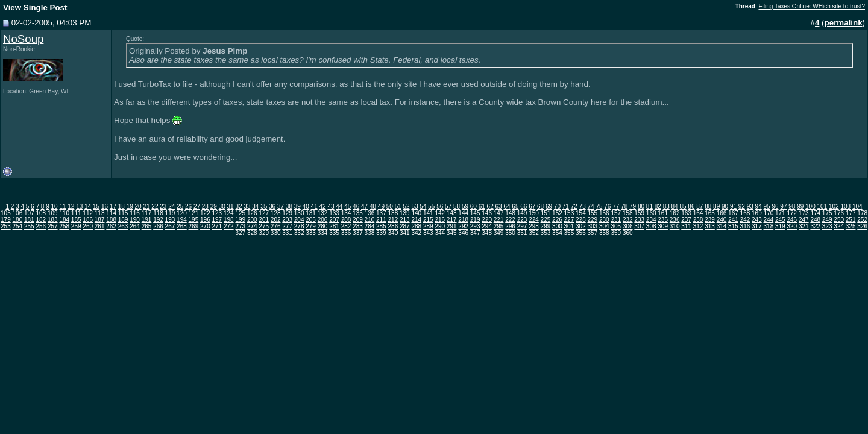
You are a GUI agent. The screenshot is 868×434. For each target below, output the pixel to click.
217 (452, 220)
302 (581, 226)
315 (733, 226)
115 (123, 213)
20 (138, 206)
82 (658, 206)
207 (334, 220)
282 (346, 226)
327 (240, 233)
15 (96, 206)
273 (240, 226)
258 (64, 226)
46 (356, 206)
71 (566, 206)
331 (287, 233)
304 (604, 226)
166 (722, 213)
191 (147, 220)
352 (534, 233)
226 (557, 220)
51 (398, 206)
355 (569, 233)
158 (628, 213)
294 (487, 226)
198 (229, 220)
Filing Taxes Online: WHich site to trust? (812, 6)
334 (323, 233)
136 (370, 213)
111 (76, 213)
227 (569, 220)
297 (522, 226)
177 (851, 213)
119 (170, 213)
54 (423, 206)
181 (29, 220)
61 (482, 206)
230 (604, 220)
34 (255, 206)
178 (862, 213)
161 (663, 213)
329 (264, 233)
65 (515, 206)
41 (314, 206)
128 (276, 213)
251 (851, 220)
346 (463, 233)
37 (281, 206)
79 (633, 206)
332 (299, 233)
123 (217, 213)
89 (716, 206)
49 (381, 206)
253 (6, 226)
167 (733, 213)
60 (473, 206)
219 (475, 220)
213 (405, 220)
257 (53, 226)
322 (815, 226)
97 (783, 206)
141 (428, 213)
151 (546, 213)
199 (240, 220)
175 (827, 213)
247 (804, 220)
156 (604, 213)
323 (827, 226)
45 (348, 206)
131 (311, 213)
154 (581, 213)
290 (440, 226)
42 (322, 206)
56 (440, 206)
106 (18, 213)
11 (62, 206)
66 (524, 206)
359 (616, 233)
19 (130, 206)
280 (323, 226)
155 (592, 213)
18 (121, 206)
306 (628, 226)
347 (475, 233)
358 (604, 233)
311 (686, 226)
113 (100, 213)
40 (306, 206)
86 (691, 206)
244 (769, 220)
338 (370, 233)
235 (663, 220)
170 (769, 213)
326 (862, 226)
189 (123, 220)
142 (440, 213)
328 (252, 233)
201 (264, 220)
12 (71, 206)
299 (546, 226)
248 (815, 220)
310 (675, 226)
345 (452, 233)
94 (759, 206)
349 (499, 233)
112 (88, 213)
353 (546, 233)
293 (475, 226)
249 (827, 220)
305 (616, 226)
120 (182, 213)
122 (205, 213)
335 (334, 233)
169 (757, 213)
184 (64, 220)
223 (522, 220)
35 (264, 206)
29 (214, 206)
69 (549, 206)
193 (170, 220)
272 (229, 226)
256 (41, 226)
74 (590, 206)
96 (775, 206)
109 (53, 213)
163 (686, 213)
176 (839, 213)
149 (522, 213)
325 (851, 226)
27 (197, 206)
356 (581, 233)
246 (792, 220)
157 (616, 213)
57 (448, 206)
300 (557, 226)
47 (364, 206)
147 (499, 213)
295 (499, 226)
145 (475, 213)
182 (41, 220)
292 (463, 226)
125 (240, 213)
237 (686, 220)
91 (733, 206)
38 (289, 206)
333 (311, 233)
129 (287, 213)
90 (725, 206)
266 (158, 226)
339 (381, 233)
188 (111, 220)
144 (463, 213)
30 (222, 206)
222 (510, 220)
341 (405, 233)
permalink (844, 23)
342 (416, 233)
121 (194, 213)
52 (407, 206)
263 (123, 226)
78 (624, 206)
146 (487, 213)
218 (463, 220)
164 (698, 213)
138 (393, 213)
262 (111, 226)
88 (708, 206)
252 (862, 220)
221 (499, 220)
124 (229, 213)
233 (639, 220)
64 (507, 206)
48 (373, 206)
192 (158, 220)
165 (710, 213)
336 (346, 233)
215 (428, 220)
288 (416, 226)
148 (510, 213)
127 (264, 213)
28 (205, 206)
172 (792, 213)
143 (452, 213)
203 (287, 220)
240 (722, 220)
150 (534, 213)
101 (822, 206)
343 (428, 233)
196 (205, 220)
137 (381, 213)
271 (217, 226)
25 (180, 206)
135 (358, 213)
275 (264, 226)
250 (839, 220)
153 (569, 213)
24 (171, 206)
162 (675, 213)
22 (155, 206)
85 (683, 206)
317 (757, 226)
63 (499, 206)
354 (557, 233)
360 (628, 233)
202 (276, 220)
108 (41, 213)
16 (105, 206)
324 (839, 226)
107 (29, 213)
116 (135, 213)
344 (440, 233)
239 (710, 220)
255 (29, 226)
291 (452, 226)
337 (358, 233)
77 (616, 206)
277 (287, 226)
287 (405, 226)
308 (651, 226)
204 (299, 220)
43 (331, 206)
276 (276, 226)
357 (592, 233)
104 (857, 206)
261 (100, 226)
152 (557, 213)
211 (381, 220)
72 (574, 206)
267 (170, 226)
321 (804, 226)
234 (651, 220)
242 (745, 220)
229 (592, 220)
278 (299, 226)
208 (346, 220)
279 (311, 226)
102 (834, 206)
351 (522, 233)
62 (490, 206)
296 (510, 226)
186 (88, 220)
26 (188, 206)
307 (639, 226)
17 (113, 206)
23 (163, 206)
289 (428, 226)
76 (607, 206)
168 (745, 213)
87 (700, 206)
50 (390, 206)
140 (416, 213)
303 (592, 226)
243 (757, 220)
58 (457, 206)
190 (135, 220)
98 (792, 206)
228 (581, 220)
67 (532, 206)
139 (405, 213)
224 (534, 220)
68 (540, 206)
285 (381, 226)
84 (675, 206)
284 (370, 226)
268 (182, 226)
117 (147, 213)
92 (742, 206)
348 (487, 233)
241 (733, 220)
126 (252, 213)
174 (815, 213)
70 (557, 206)
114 (111, 213)
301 (569, 226)
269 (194, 226)
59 (465, 206)
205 (311, 220)
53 (414, 206)
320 (792, 226)
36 (272, 206)
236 (675, 220)
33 (247, 206)
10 (54, 206)
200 (252, 220)
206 (323, 220)
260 (88, 226)
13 (79, 206)
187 (100, 220)
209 (358, 220)
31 (231, 206)
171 (780, 213)
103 (845, 206)
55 (431, 206)
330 (276, 233)
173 (804, 213)
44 (339, 206)
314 (722, 226)
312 (698, 226)
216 (440, 220)
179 (6, 220)
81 (649, 206)
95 (767, 206)
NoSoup (23, 39)
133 (334, 213)
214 (416, 220)
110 (64, 213)
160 (651, 213)
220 (487, 220)
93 (750, 206)
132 (323, 213)
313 (710, 226)
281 (334, 226)
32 (238, 206)
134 (346, 213)
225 (546, 220)
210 (370, 220)
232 (628, 220)
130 (299, 213)
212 (393, 220)
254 (18, 226)
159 (639, 213)
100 (810, 206)
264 (135, 226)
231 (616, 220)
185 (76, 220)
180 (18, 220)
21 (146, 206)
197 (217, 220)
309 (663, 226)
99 (800, 206)
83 (666, 206)
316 (745, 226)
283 (358, 226)
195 (194, 220)
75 (599, 206)
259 (76, 226)
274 (252, 226)
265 (147, 226)
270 (205, 226)
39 (297, 206)
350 (510, 233)
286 (393, 226)
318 (769, 226)
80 (641, 206)
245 (780, 220)
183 (53, 220)
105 (6, 213)
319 (780, 226)
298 (534, 226)
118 (158, 213)
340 (393, 233)
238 (698, 220)
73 (583, 206)
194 (182, 220)
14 (88, 206)
